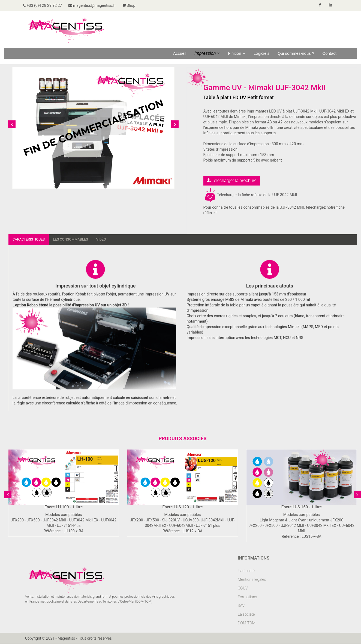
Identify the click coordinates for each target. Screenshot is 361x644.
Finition (237, 53)
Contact (329, 53)
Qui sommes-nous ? (296, 53)
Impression (207, 53)
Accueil (180, 53)
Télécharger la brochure (232, 180)
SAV (241, 606)
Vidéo (108, 239)
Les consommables (75, 239)
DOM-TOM (247, 623)
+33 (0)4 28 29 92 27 (45, 5)
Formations (247, 597)
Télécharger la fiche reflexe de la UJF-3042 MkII (250, 195)
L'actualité (246, 571)
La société (246, 615)
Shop (136, 5)
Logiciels (261, 53)
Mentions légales (252, 580)
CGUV (243, 588)
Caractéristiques (30, 239)
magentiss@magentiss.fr (97, 5)
